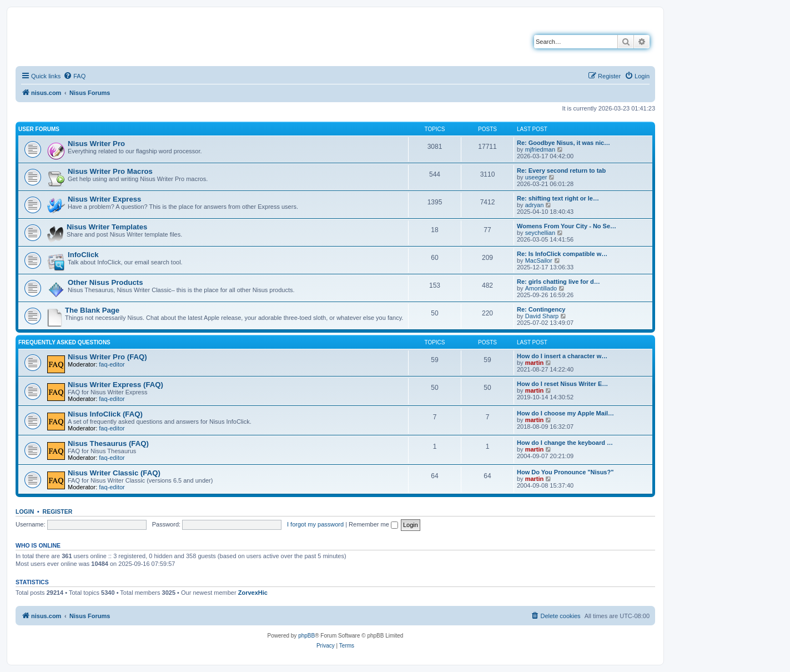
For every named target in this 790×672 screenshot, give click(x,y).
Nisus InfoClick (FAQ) (105, 414)
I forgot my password (315, 524)
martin (535, 363)
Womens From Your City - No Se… (567, 226)
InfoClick (83, 255)
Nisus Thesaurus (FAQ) (108, 443)
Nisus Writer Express (104, 199)
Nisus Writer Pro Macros (110, 171)
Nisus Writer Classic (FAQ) (114, 473)
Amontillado (541, 288)
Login (25, 511)
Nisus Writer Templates (107, 227)
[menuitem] (74, 76)
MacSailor (539, 260)
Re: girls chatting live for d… (558, 282)
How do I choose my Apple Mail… (565, 413)
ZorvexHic (253, 593)
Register (58, 511)
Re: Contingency (541, 309)
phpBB (306, 636)
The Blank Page (92, 310)
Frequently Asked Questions (64, 342)
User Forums (39, 129)
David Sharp (542, 316)
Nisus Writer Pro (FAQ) (107, 357)
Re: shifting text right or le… (558, 198)
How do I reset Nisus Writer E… (562, 384)
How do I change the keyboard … (565, 443)
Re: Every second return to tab (561, 170)
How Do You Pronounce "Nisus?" (565, 472)
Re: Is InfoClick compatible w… (562, 254)
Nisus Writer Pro (96, 144)
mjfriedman (540, 149)
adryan (535, 205)
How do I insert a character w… (562, 356)
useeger (536, 177)
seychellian (540, 233)
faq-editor (112, 364)
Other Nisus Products (105, 282)
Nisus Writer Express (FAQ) (115, 385)
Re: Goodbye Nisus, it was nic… (563, 143)
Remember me (373, 524)
